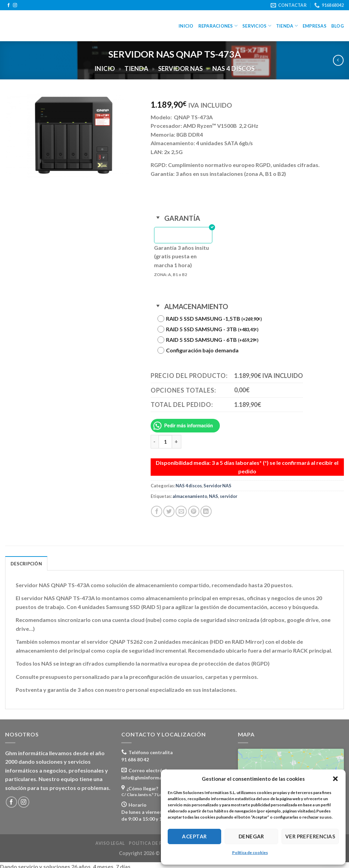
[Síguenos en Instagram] (15, 5)
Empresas (315, 26)
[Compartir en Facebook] (157, 508)
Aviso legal (110, 840)
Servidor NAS (180, 68)
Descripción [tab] (26, 561)
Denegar (251, 836)
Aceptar (194, 836)
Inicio (186, 26)
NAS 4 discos (233, 68)
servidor (229, 493)
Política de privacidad (158, 840)
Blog (338, 26)
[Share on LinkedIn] (206, 508)
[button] (335, 779)
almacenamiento (190, 493)
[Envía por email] (181, 508)
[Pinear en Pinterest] (194, 508)
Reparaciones (218, 26)
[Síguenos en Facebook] (9, 5)
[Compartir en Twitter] (169, 508)
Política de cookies (250, 852)
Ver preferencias (310, 836)
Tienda (287, 26)
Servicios (257, 26)
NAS (214, 493)
